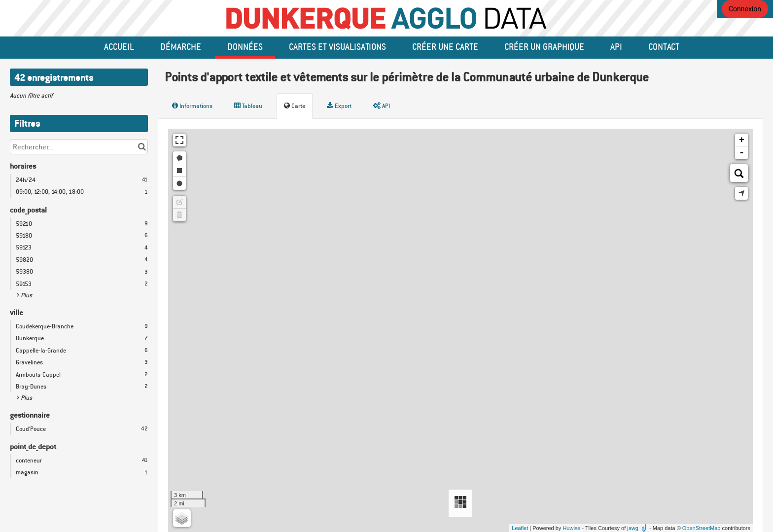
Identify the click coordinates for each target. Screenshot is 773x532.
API (616, 46)
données (245, 46)
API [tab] (382, 106)
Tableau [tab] (248, 106)
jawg (633, 528)
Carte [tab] (295, 106)
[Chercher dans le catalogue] (142, 147)
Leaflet (520, 528)
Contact (664, 46)
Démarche (181, 46)
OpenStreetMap (702, 528)
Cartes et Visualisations (337, 46)
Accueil (119, 46)
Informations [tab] (192, 106)
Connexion (745, 9)
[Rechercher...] (79, 147)
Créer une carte (445, 46)
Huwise (571, 528)
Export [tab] (339, 106)
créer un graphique (544, 46)
